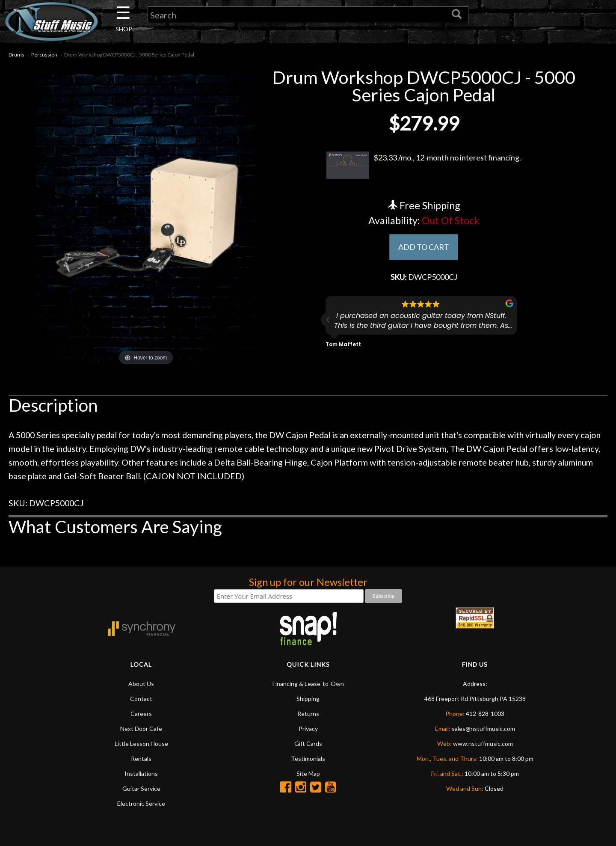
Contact (141, 699)
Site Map (308, 773)
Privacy (308, 729)
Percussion (44, 55)
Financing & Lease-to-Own (308, 684)
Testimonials (308, 758)
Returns (308, 714)
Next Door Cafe (141, 729)
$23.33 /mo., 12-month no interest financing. (424, 166)
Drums (16, 55)
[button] (328, 320)
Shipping (308, 699)
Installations (141, 773)
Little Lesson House (141, 744)
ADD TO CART (424, 247)
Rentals (141, 758)
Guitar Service (141, 788)
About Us (141, 684)
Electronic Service (141, 803)
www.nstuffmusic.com (483, 744)
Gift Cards (308, 744)
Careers (141, 714)
